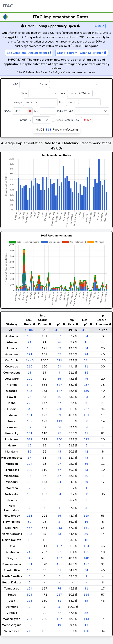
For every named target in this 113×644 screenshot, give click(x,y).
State (24, 93)
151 (59, 564)
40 (59, 397)
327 (59, 385)
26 (59, 342)
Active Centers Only (67, 120)
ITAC (8, 6)
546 (30, 409)
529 (30, 595)
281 (30, 516)
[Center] (75, 85)
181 (30, 433)
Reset (87, 120)
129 (86, 516)
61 (59, 570)
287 (59, 595)
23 (86, 397)
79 (86, 482)
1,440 (30, 360)
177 (86, 564)
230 (59, 409)
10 (86, 540)
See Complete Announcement (29, 53)
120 (30, 470)
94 (86, 336)
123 (30, 534)
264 (30, 619)
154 (86, 546)
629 (59, 360)
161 (86, 528)
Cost (62, 102)
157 (59, 546)
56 (86, 427)
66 (86, 464)
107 (59, 619)
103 (86, 415)
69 (59, 415)
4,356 (59, 330)
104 (30, 464)
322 (86, 439)
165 (86, 552)
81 (59, 601)
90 (30, 613)
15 (86, 342)
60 (86, 421)
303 (30, 391)
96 (30, 476)
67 (59, 470)
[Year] (80, 93)
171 (30, 354)
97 (30, 458)
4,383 (86, 330)
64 (86, 348)
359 (30, 546)
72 (59, 552)
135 (30, 570)
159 (30, 336)
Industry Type (65, 111)
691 (86, 360)
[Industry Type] (92, 111)
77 (59, 403)
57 (59, 336)
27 (59, 464)
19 (30, 373)
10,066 (30, 330)
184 (30, 589)
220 (30, 403)
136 (86, 391)
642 (30, 385)
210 (30, 367)
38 (86, 494)
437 (30, 528)
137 (30, 494)
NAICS (8, 111)
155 (30, 348)
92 (30, 427)
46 (86, 379)
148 (86, 558)
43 (59, 452)
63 (59, 348)
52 (59, 613)
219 (30, 631)
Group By (25, 120)
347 (30, 558)
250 (59, 439)
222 (86, 409)
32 (30, 625)
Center (44, 84)
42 (86, 452)
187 (30, 421)
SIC (36, 111)
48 (59, 458)
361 (30, 564)
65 (59, 631)
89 (59, 367)
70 (86, 403)
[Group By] (41, 120)
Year (63, 93)
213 (59, 528)
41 (30, 342)
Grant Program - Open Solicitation (82, 53)
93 (30, 452)
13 (30, 446)
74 (86, 354)
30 (30, 522)
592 (30, 439)
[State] (44, 93)
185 (86, 595)
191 (30, 415)
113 (59, 421)
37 (59, 476)
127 (59, 391)
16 (86, 522)
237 (86, 385)
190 (30, 482)
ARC (15, 84)
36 (59, 379)
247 (30, 552)
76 (59, 589)
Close (100, 26)
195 (30, 601)
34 (86, 570)
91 (86, 367)
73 (30, 397)
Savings (17, 102)
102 (30, 379)
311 (49, 130)
